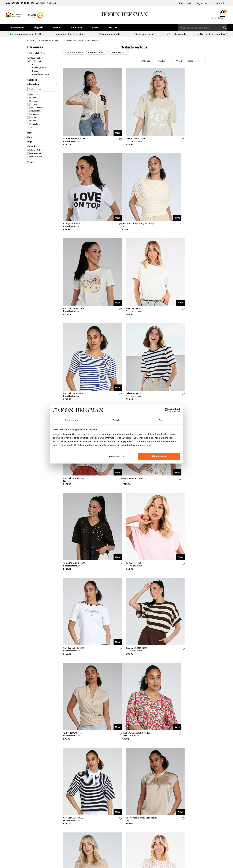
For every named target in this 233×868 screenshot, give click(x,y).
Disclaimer (209, 847)
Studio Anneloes (78, 563)
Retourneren (32, 843)
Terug (31, 40)
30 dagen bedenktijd (111, 34)
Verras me (132, 783)
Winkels (96, 28)
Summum (33, 101)
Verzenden (31, 840)
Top (33, 64)
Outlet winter (34, 153)
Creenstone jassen (134, 836)
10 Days (32, 104)
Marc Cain (33, 95)
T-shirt (34, 71)
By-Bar (32, 117)
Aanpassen (116, 456)
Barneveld (85, 843)
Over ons (182, 833)
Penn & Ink (122, 138)
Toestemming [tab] (72, 420)
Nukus (169, 223)
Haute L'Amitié (74, 138)
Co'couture (34, 124)
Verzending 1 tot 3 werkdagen (71, 34)
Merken (57, 28)
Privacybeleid (184, 850)
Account (204, 3)
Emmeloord (86, 833)
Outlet (113, 28)
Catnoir (32, 121)
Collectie (208, 833)
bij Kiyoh (61, 864)
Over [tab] (161, 420)
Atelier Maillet (35, 111)
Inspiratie (77, 28)
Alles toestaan (159, 456)
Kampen (84, 836)
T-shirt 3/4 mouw (39, 68)
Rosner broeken (134, 833)
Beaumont (33, 114)
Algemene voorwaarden (189, 847)
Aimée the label (35, 108)
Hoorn (83, 840)
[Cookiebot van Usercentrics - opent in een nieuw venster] (167, 410)
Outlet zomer (35, 157)
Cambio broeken (134, 840)
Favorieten (221, 3)
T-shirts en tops (36, 61)
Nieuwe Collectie (36, 58)
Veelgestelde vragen (36, 833)
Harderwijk (85, 847)
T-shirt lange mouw (40, 74)
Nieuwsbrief (183, 843)
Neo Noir (79, 223)
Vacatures (208, 843)
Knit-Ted (170, 478)
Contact (30, 836)
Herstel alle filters (37, 53)
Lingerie (39, 28)
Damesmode (17, 28)
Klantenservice (186, 3)
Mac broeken (132, 847)
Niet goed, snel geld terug (213, 34)
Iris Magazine (210, 840)
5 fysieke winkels (177, 34)
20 (196, 754)
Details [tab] (116, 420)
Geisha (32, 98)
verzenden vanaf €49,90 (26, 34)
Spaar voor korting (145, 34)
